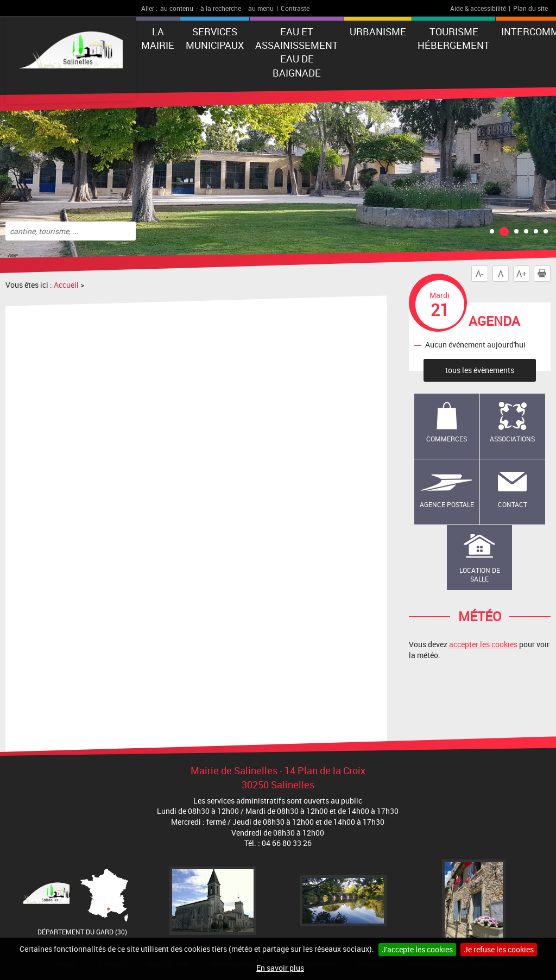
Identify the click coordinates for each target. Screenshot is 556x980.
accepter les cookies (483, 644)
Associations (512, 439)
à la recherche (221, 8)
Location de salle (480, 575)
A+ (522, 274)
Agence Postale (447, 504)
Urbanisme (378, 31)
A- (479, 274)
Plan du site (530, 8)
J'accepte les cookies (417, 949)
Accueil (66, 285)
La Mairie (158, 38)
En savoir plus (280, 968)
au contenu (177, 8)
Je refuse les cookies (499, 949)
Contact (513, 504)
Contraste (295, 8)
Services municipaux (215, 38)
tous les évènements (480, 370)
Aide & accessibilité (478, 8)
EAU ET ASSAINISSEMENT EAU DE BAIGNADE (297, 52)
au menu (261, 8)
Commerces (447, 439)
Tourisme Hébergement (454, 38)
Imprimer (544, 274)
